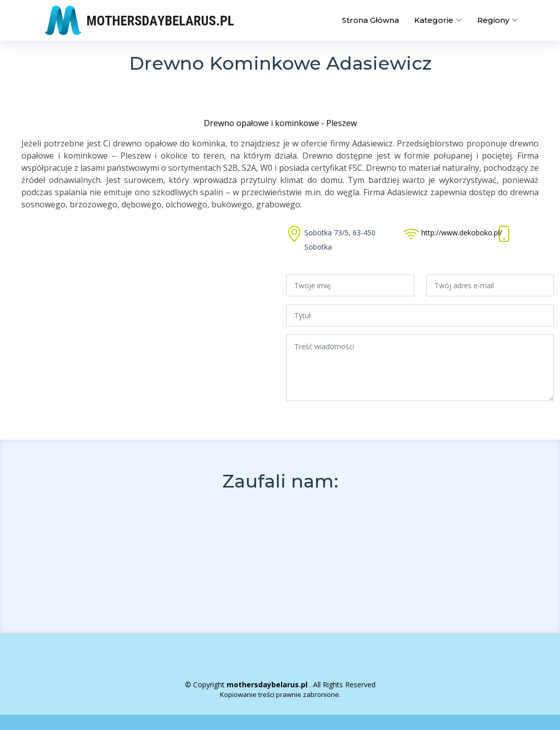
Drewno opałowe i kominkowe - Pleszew (280, 123)
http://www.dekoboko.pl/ (462, 233)
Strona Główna (370, 20)
